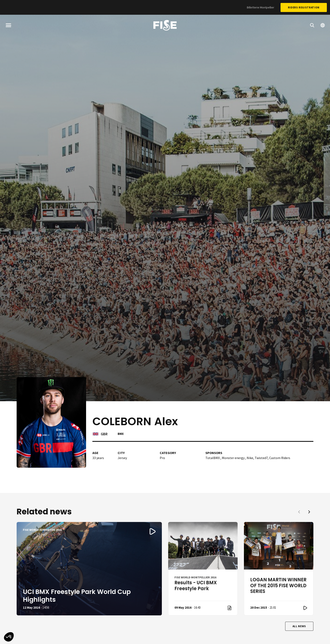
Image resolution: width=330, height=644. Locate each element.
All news (299, 626)
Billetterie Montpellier (261, 7)
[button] (309, 512)
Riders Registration (304, 7)
